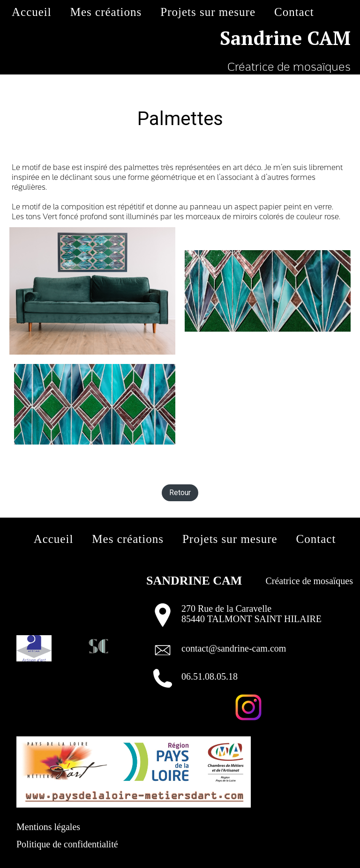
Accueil (32, 12)
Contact (294, 12)
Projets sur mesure (208, 12)
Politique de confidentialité (67, 844)
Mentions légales (48, 827)
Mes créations (106, 12)
